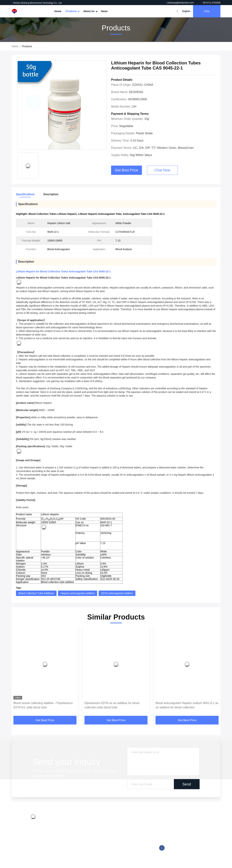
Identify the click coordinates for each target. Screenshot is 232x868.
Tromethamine (113, 839)
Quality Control (76, 832)
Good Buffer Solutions (117, 832)
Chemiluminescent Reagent (121, 825)
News (104, 11)
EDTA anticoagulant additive (117, 593)
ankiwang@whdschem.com (180, 3)
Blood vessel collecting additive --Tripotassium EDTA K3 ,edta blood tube (43, 705)
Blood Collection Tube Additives (36, 593)
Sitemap (72, 846)
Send (187, 784)
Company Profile (77, 818)
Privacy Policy (75, 852)
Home (58, 11)
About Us (90, 11)
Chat (207, 11)
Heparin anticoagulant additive (78, 593)
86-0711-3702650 (211, 3)
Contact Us (74, 839)
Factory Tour (75, 825)
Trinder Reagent (114, 846)
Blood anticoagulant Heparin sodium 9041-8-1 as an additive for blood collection (187, 705)
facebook (162, 848)
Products (72, 11)
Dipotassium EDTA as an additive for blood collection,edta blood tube (112, 705)
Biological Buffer (114, 852)
